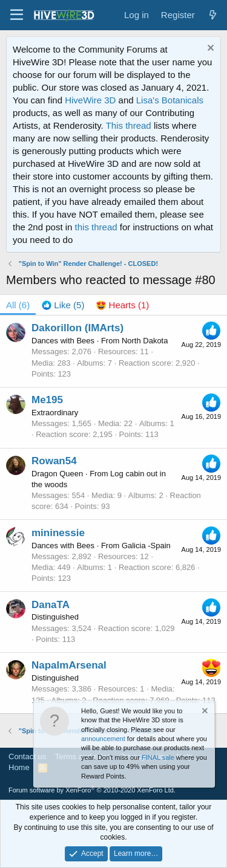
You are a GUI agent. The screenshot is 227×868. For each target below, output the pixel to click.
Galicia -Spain (146, 546)
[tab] (63, 305)
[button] (17, 15)
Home (19, 767)
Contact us (27, 756)
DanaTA (51, 605)
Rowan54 (54, 461)
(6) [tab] (18, 305)
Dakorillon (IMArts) (77, 328)
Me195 (47, 400)
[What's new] (213, 15)
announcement (103, 739)
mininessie (58, 533)
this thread (96, 227)
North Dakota (145, 341)
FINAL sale (158, 757)
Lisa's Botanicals (170, 100)
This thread (129, 125)
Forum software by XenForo (92, 790)
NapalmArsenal (69, 665)
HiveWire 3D (90, 100)
